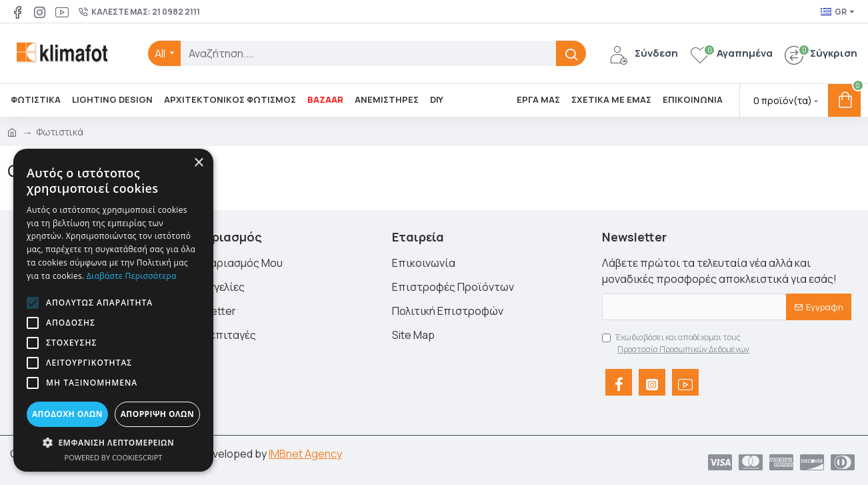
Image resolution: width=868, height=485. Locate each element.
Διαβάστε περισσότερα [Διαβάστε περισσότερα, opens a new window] (132, 276)
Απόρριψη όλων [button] (157, 414)
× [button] (198, 163)
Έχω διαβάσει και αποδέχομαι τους (677, 344)
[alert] (113, 310)
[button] (33, 303)
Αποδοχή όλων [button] (67, 414)
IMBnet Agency (305, 454)
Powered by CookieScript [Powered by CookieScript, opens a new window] (114, 457)
